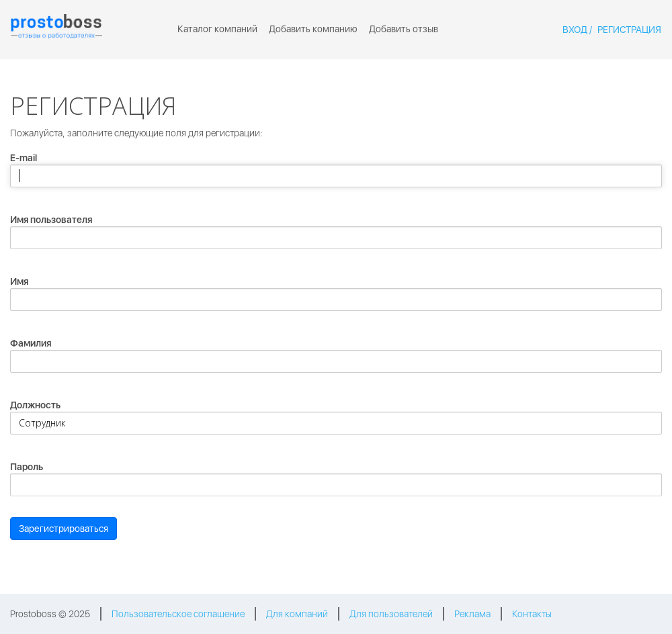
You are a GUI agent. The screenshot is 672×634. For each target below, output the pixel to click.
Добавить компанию (313, 29)
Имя (19, 281)
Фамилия (31, 343)
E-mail (24, 158)
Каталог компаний (217, 29)
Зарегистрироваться (64, 529)
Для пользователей (391, 614)
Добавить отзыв (404, 29)
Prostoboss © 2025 (50, 614)
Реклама (472, 614)
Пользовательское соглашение (178, 614)
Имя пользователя (51, 220)
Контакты (532, 614)
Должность (35, 405)
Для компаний (297, 614)
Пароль (27, 467)
